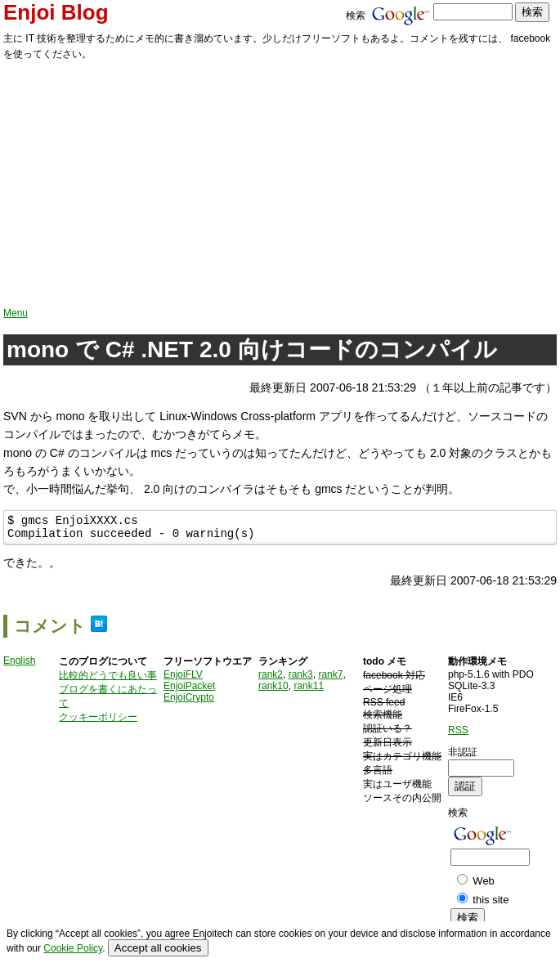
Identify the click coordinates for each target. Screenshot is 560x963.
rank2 (271, 679)
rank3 (301, 679)
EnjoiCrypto (189, 702)
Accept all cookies (158, 948)
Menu (16, 313)
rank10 (273, 691)
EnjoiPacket (189, 691)
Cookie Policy (73, 948)
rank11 (309, 691)
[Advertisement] (280, 185)
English (19, 665)
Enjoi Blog (56, 12)
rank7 (330, 679)
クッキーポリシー (98, 722)
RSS (458, 735)
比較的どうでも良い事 (108, 680)
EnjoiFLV (183, 679)
